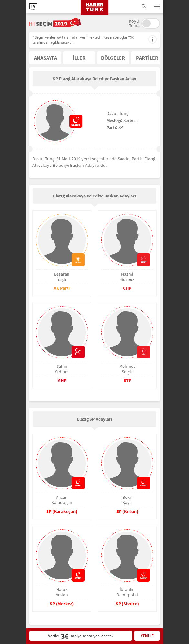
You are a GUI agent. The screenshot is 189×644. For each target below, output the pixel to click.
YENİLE (147, 636)
